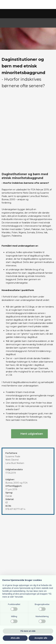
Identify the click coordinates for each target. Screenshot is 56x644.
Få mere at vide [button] (28, 631)
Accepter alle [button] (41, 638)
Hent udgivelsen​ (32, 434)
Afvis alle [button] (15, 638)
